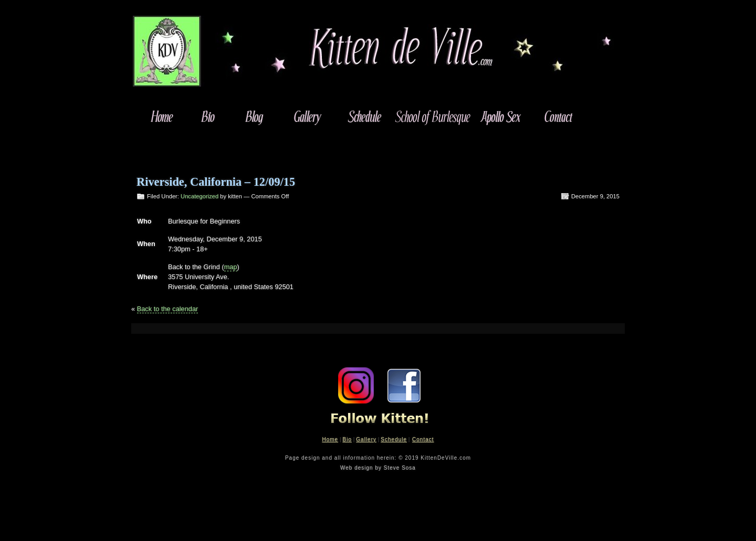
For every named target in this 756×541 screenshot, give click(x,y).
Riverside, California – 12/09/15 (216, 182)
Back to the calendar (168, 309)
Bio (347, 439)
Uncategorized (199, 196)
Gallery (366, 439)
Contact (423, 439)
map (231, 267)
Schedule (394, 439)
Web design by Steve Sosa (378, 468)
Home (330, 439)
